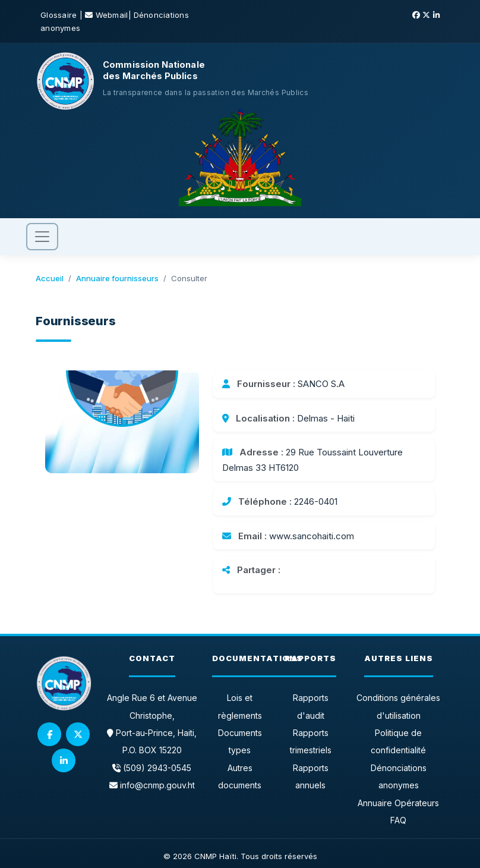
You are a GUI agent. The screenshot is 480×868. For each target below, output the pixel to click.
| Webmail (104, 15)
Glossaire (60, 15)
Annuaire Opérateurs (398, 803)
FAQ (398, 820)
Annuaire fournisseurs (117, 278)
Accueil (50, 278)
